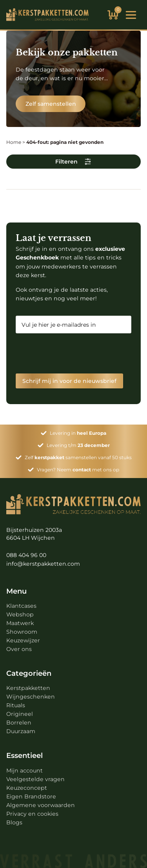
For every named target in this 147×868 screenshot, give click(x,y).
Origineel (20, 714)
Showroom (22, 632)
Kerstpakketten (28, 688)
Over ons (19, 649)
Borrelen (19, 723)
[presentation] (75, 353)
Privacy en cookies (32, 814)
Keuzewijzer (23, 640)
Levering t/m (78, 445)
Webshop (20, 614)
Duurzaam (21, 731)
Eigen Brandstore (31, 796)
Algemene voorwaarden (41, 805)
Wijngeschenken (31, 697)
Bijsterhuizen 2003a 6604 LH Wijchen (34, 534)
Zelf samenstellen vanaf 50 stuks (78, 457)
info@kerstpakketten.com (43, 564)
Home (14, 142)
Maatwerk (20, 623)
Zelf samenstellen (51, 104)
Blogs (14, 822)
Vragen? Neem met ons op (78, 470)
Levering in (78, 433)
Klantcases (21, 606)
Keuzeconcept (27, 788)
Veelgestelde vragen (35, 779)
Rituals (16, 705)
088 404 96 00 (26, 555)
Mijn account (24, 771)
